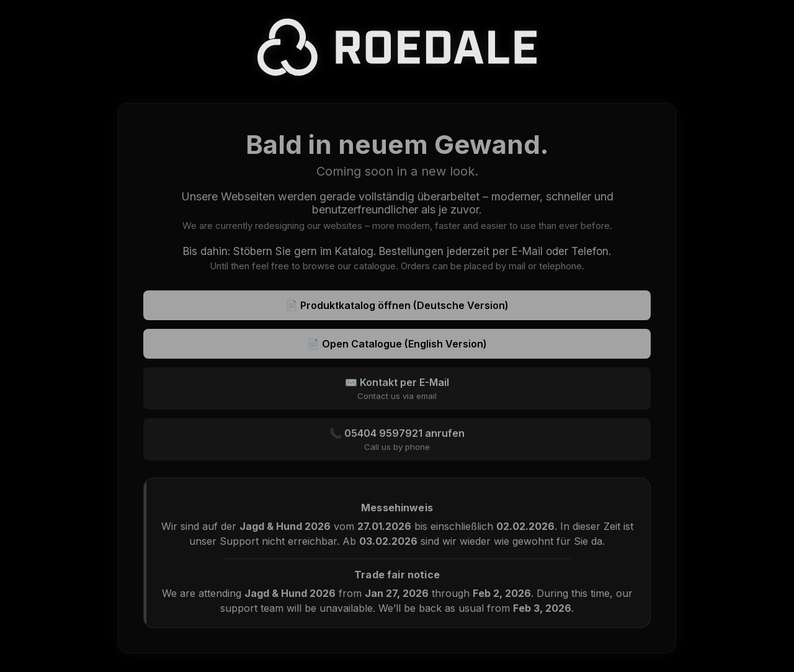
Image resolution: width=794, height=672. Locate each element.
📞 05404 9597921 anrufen (397, 439)
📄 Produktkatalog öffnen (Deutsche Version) (397, 305)
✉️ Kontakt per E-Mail (397, 388)
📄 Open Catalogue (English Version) (397, 344)
